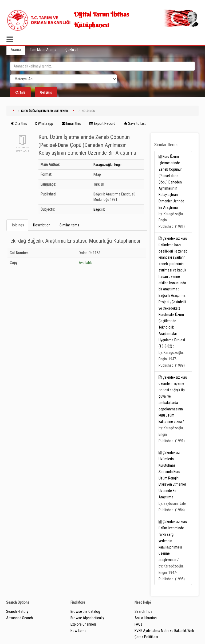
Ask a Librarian (146, 618)
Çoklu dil (72, 50)
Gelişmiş (46, 92)
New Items (78, 631)
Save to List (135, 123)
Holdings (17, 225)
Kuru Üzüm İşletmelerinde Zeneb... (46, 111)
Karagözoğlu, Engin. (108, 165)
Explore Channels (84, 624)
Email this (71, 123)
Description (42, 225)
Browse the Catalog (85, 611)
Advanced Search (19, 618)
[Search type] (64, 79)
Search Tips (143, 611)
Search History (17, 611)
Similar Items (69, 225)
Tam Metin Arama (43, 50)
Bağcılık (99, 209)
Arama (16, 50)
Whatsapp (44, 123)
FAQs (138, 624)
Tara (20, 92)
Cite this (19, 123)
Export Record (102, 123)
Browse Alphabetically (87, 618)
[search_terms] (102, 66)
